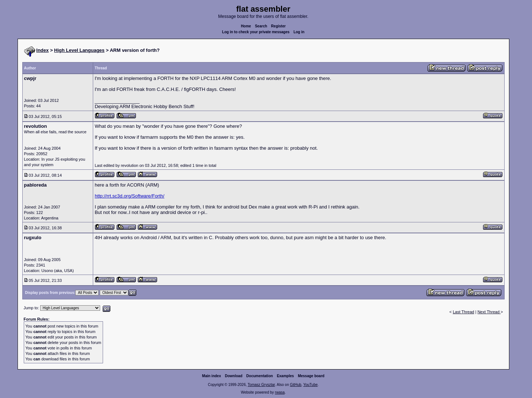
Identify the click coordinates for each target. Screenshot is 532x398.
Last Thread (463, 312)
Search (261, 26)
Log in (299, 32)
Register (278, 26)
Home (246, 26)
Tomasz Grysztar (261, 385)
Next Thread (489, 312)
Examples (286, 376)
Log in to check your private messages (256, 32)
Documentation (260, 376)
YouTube (310, 385)
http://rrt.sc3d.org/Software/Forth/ (130, 196)
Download (234, 376)
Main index (212, 376)
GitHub (295, 385)
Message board (311, 376)
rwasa (280, 392)
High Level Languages (79, 50)
